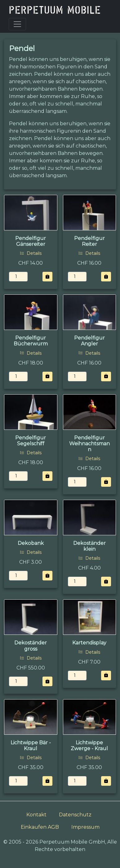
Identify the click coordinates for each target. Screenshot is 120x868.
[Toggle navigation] (17, 24)
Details (31, 253)
